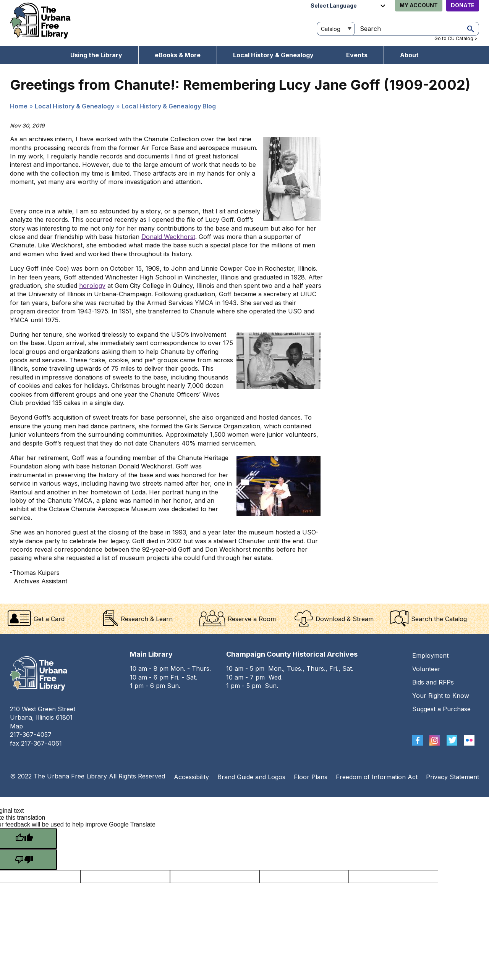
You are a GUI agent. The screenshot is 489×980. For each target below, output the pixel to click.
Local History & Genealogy (273, 55)
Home (19, 106)
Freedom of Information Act (377, 777)
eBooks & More (178, 55)
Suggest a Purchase (441, 709)
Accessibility (191, 777)
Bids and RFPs (433, 682)
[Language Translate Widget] (349, 6)
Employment (430, 655)
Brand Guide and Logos (251, 777)
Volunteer (426, 669)
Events (357, 55)
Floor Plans (311, 777)
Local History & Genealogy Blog (169, 106)
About (409, 55)
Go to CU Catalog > (456, 38)
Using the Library (96, 55)
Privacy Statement (453, 777)
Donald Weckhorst (168, 237)
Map (16, 726)
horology (92, 286)
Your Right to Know (441, 696)
